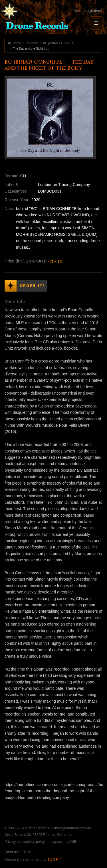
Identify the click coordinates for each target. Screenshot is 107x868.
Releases (32, 43)
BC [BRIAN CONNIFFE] (59, 43)
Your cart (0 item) (88, 11)
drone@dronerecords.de (72, 828)
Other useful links (18, 852)
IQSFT (55, 860)
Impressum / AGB (63, 842)
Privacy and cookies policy (25, 842)
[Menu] (96, 23)
